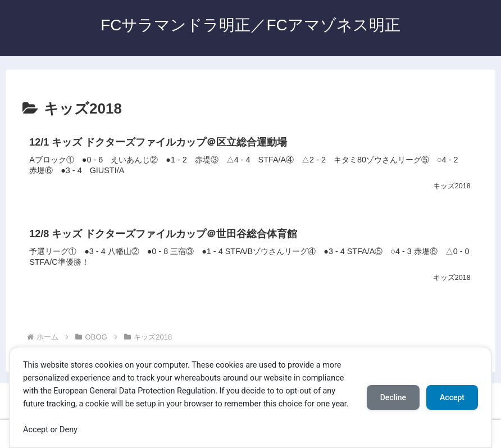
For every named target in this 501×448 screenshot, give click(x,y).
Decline (393, 397)
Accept (452, 397)
